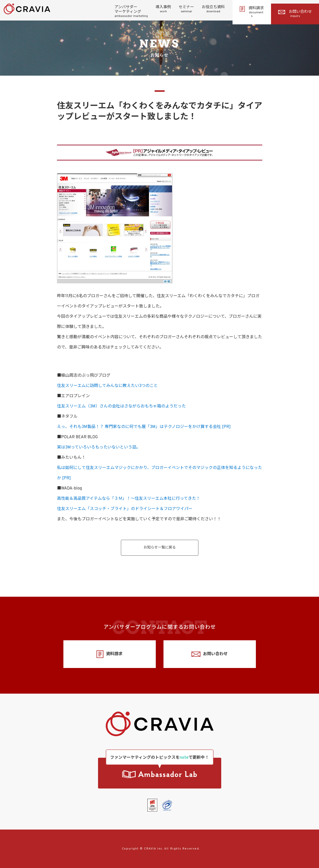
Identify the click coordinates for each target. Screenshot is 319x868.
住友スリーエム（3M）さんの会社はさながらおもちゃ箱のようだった (121, 406)
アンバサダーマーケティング (131, 12)
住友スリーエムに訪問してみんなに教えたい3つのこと (107, 386)
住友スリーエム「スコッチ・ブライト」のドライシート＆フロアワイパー (125, 509)
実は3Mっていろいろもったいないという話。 (99, 447)
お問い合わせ (295, 14)
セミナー (186, 9)
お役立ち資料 (213, 9)
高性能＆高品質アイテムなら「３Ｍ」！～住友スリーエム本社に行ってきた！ (129, 499)
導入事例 (163, 9)
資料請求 (252, 12)
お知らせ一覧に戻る (160, 548)
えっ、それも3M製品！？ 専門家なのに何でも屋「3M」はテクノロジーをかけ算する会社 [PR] (144, 427)
